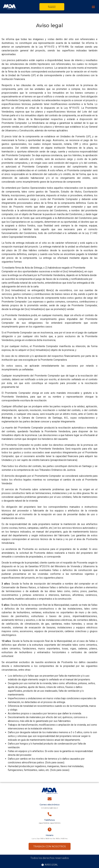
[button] (93, 7)
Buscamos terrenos (52, 7)
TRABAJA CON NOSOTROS (50, 846)
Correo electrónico (50, 805)
